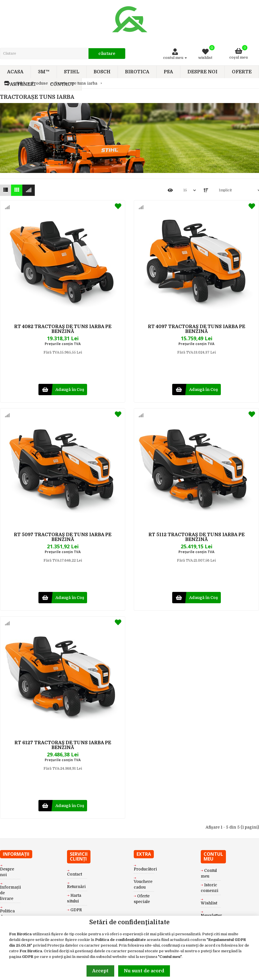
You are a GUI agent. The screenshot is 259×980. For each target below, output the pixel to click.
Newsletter (211, 915)
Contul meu (170, 957)
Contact (75, 874)
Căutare (107, 54)
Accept (100, 971)
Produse (40, 83)
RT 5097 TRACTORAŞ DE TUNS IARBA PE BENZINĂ (63, 537)
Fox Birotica (20, 934)
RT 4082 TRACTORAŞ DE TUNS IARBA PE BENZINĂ (63, 329)
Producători (145, 869)
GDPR (28, 957)
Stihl (20, 83)
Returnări (76, 887)
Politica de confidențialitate (120, 940)
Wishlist (209, 903)
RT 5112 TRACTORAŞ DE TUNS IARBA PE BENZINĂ (197, 537)
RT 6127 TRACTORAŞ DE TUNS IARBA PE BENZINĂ (63, 745)
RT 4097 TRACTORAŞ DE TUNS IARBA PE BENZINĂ (197, 329)
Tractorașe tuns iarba (76, 83)
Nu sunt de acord (144, 971)
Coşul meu (239, 52)
